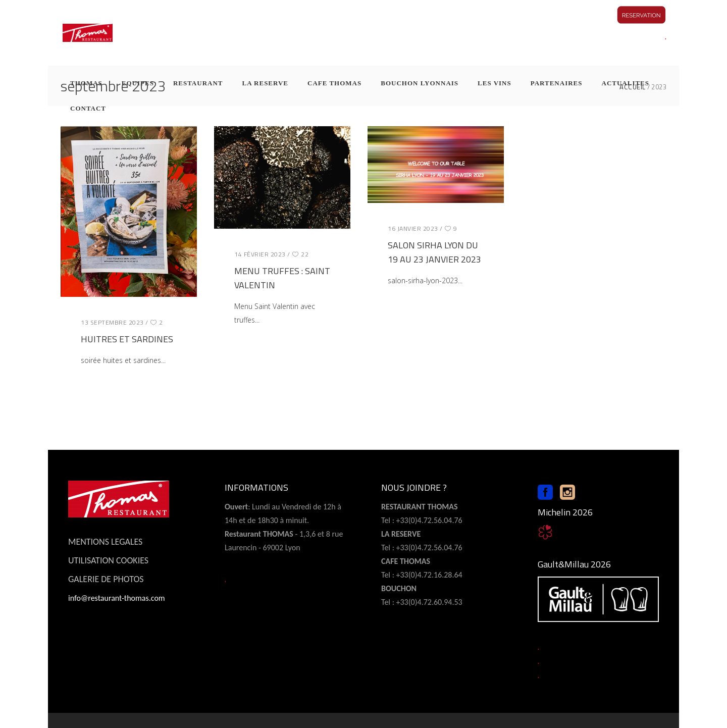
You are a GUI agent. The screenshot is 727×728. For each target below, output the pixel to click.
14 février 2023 (260, 254)
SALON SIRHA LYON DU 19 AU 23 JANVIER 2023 (434, 252)
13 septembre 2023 (112, 322)
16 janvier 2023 (413, 228)
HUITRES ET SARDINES (127, 339)
